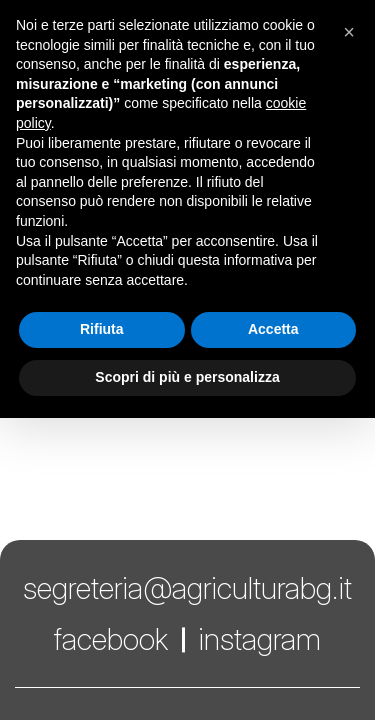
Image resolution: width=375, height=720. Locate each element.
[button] (349, 32)
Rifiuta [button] (102, 329)
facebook (111, 639)
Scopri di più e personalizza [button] (187, 377)
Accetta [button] (273, 329)
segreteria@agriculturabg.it (187, 588)
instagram (259, 639)
